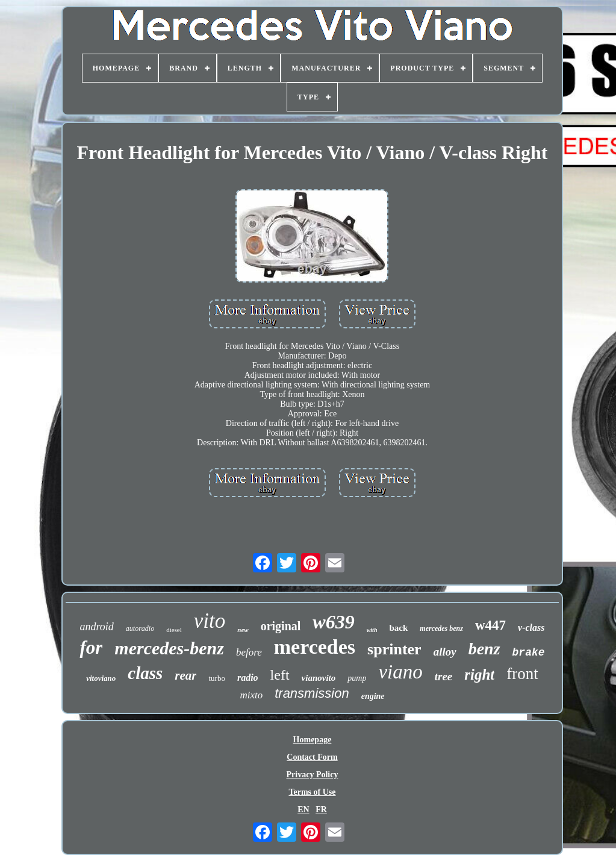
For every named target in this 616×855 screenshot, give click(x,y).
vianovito (319, 678)
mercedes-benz (169, 648)
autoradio (140, 628)
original (281, 626)
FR (321, 810)
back (398, 628)
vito (210, 621)
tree (444, 676)
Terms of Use (312, 792)
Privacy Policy (313, 775)
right (479, 675)
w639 (333, 622)
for (91, 647)
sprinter (394, 649)
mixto (251, 695)
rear (185, 675)
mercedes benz (441, 628)
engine (373, 696)
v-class (531, 628)
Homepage (313, 740)
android (96, 627)
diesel (174, 630)
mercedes (315, 647)
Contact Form (312, 757)
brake (529, 653)
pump (357, 678)
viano (400, 672)
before (249, 652)
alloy (445, 652)
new (243, 630)
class (145, 673)
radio (248, 678)
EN (303, 810)
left (280, 675)
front (522, 674)
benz (484, 649)
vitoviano (101, 678)
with (372, 630)
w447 (490, 625)
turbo (216, 678)
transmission (312, 693)
